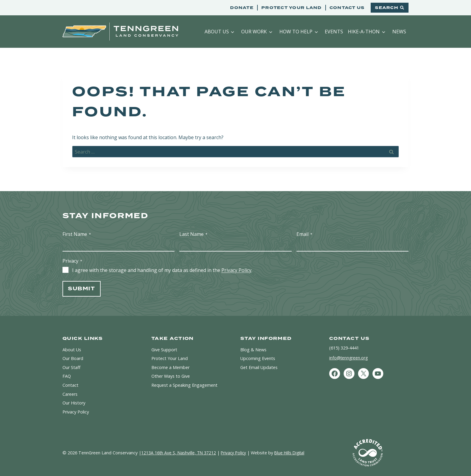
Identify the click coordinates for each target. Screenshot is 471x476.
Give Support (164, 350)
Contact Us (347, 8)
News (399, 32)
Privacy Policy (236, 270)
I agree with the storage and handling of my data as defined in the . (162, 270)
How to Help (296, 32)
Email (304, 234)
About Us (217, 32)
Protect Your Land (292, 8)
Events (334, 32)
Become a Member (170, 367)
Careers (70, 394)
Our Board (73, 358)
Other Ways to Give (171, 376)
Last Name (193, 234)
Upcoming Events (258, 358)
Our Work (254, 32)
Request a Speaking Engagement (184, 385)
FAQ (67, 376)
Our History (74, 403)
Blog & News (253, 350)
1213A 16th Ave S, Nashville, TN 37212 (179, 453)
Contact (70, 385)
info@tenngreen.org (349, 358)
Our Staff (71, 367)
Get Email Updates (259, 367)
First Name (77, 234)
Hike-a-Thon (364, 32)
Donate (242, 8)
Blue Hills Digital (293, 453)
